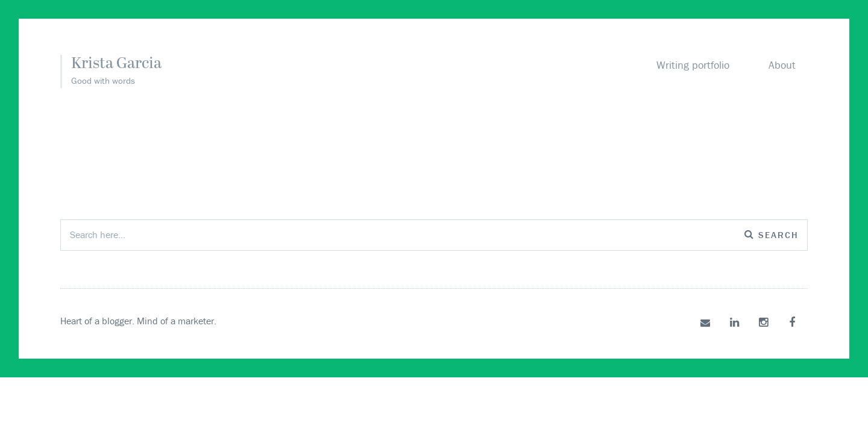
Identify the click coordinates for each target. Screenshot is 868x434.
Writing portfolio (693, 65)
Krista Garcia (116, 64)
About (782, 65)
